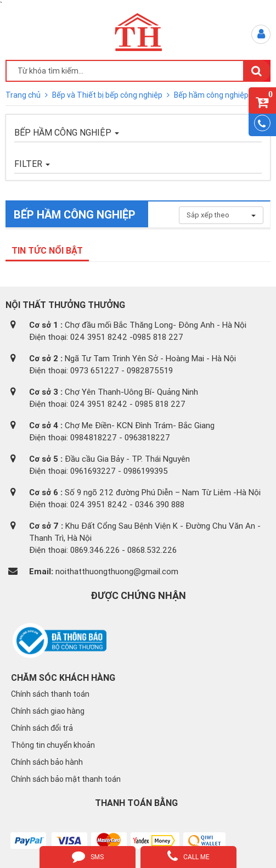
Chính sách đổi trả (42, 728)
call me (188, 856)
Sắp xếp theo (221, 215)
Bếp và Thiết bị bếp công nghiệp (108, 95)
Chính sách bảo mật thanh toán (66, 779)
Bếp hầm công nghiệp (211, 95)
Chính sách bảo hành (47, 762)
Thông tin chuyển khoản (53, 745)
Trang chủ (24, 95)
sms (88, 856)
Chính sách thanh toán (50, 694)
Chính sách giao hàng (48, 711)
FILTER (32, 164)
